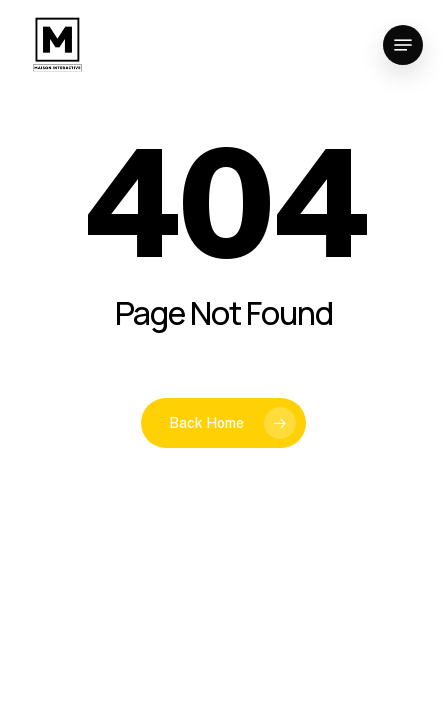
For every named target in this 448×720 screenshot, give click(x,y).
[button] (403, 45)
